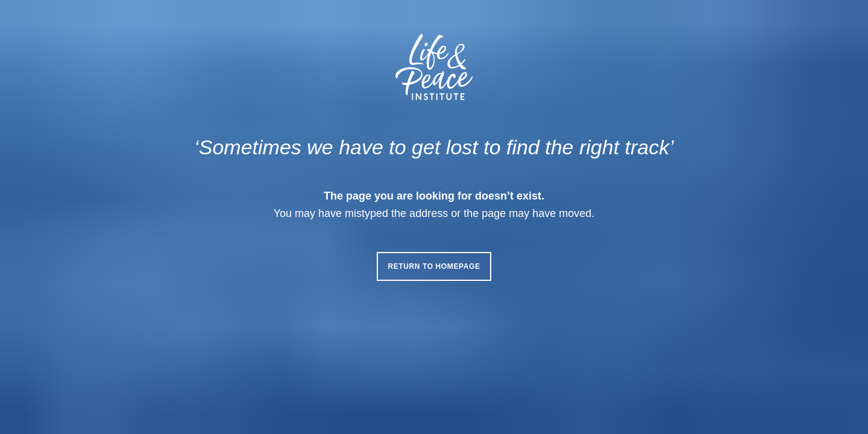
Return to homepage (434, 266)
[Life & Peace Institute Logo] (434, 67)
